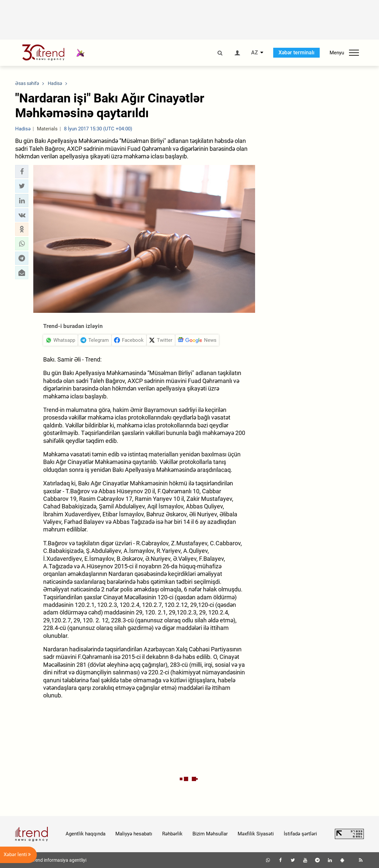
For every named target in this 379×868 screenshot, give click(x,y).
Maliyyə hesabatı (134, 834)
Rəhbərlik (172, 834)
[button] (22, 172)
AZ (255, 53)
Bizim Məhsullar (210, 834)
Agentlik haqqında (86, 834)
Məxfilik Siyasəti (256, 834)
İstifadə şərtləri (300, 834)
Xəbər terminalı (296, 53)
